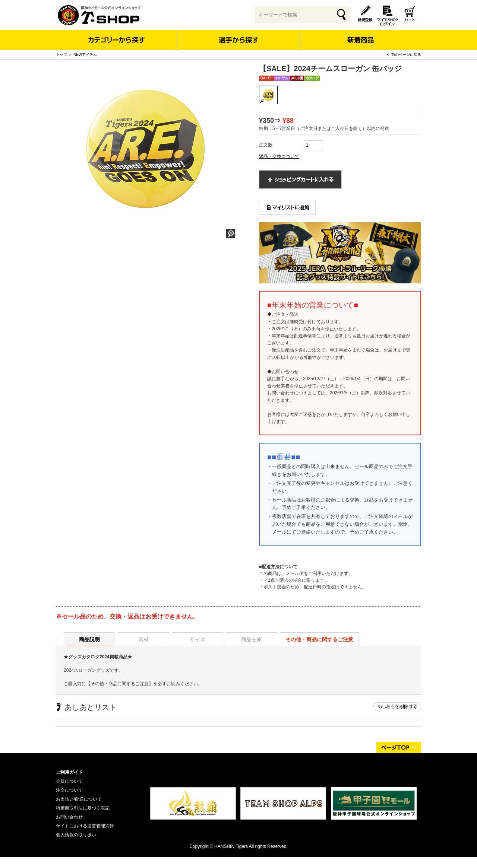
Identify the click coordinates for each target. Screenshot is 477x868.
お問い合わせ (69, 817)
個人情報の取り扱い (76, 835)
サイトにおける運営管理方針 (85, 826)
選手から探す (239, 40)
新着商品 (360, 35)
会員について (69, 781)
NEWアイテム (85, 55)
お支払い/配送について (79, 799)
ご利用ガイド (69, 772)
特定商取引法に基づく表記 (83, 808)
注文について (69, 790)
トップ (61, 55)
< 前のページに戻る (404, 55)
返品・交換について (279, 156)
